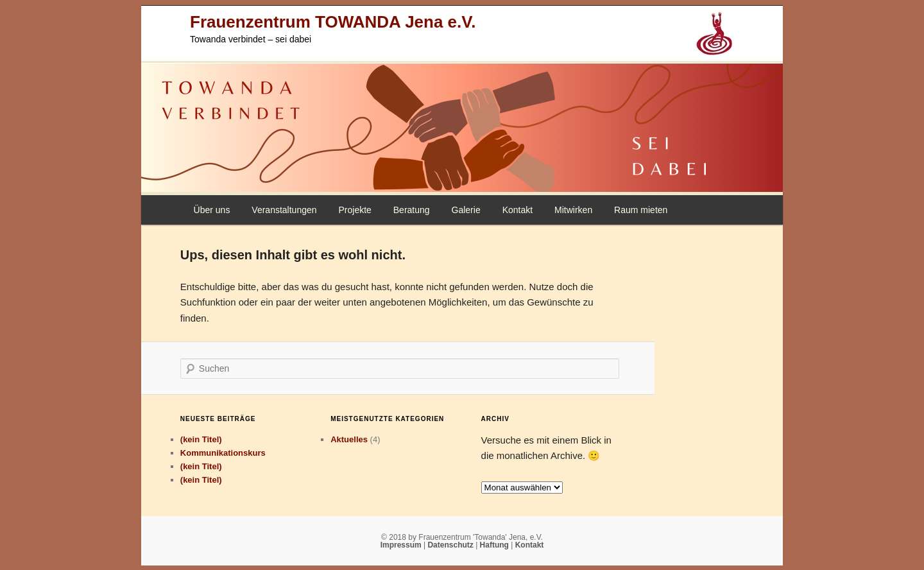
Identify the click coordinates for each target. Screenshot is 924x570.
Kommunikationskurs (223, 453)
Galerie (466, 210)
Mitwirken (573, 210)
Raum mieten (641, 210)
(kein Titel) (201, 439)
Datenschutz (451, 545)
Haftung (496, 545)
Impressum (402, 545)
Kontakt (518, 210)
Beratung (412, 210)
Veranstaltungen (284, 210)
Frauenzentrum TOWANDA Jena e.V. (333, 22)
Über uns (212, 210)
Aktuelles (349, 439)
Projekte (355, 210)
